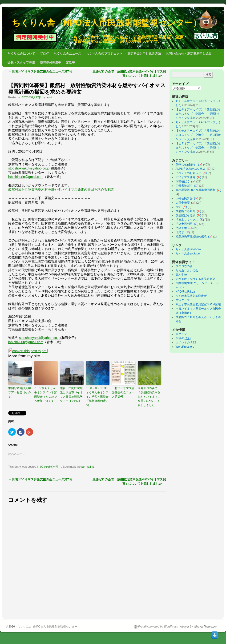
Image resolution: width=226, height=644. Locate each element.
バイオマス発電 (186, 177)
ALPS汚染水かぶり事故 (191, 169)
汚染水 (181, 232)
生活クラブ (183, 300)
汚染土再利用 (185, 224)
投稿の (183, 338)
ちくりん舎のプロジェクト (104, 54)
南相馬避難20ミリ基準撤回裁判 (196, 190)
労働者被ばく (185, 186)
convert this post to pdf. (28, 351)
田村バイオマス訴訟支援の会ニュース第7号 (40, 71)
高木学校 (181, 275)
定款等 (71, 62)
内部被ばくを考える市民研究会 (195, 279)
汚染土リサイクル (188, 220)
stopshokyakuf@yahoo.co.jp (29, 168)
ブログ (44, 54)
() (200, 165)
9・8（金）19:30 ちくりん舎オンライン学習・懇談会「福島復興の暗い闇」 (98, 397)
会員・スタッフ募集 (21, 62)
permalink (88, 467)
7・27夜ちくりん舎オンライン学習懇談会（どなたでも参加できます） (45, 394)
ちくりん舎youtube (188, 254)
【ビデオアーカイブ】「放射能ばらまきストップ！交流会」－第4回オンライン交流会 (198, 148)
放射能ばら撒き (186, 215)
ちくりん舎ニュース (67, 54)
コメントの (186, 343)
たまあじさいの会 (187, 270)
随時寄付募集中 (50, 62)
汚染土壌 (182, 228)
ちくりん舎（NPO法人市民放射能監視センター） (107, 23)
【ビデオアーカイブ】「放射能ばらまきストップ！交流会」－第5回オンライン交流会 (198, 114)
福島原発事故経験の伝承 (192, 237)
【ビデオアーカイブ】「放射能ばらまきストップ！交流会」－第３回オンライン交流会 (198, 135)
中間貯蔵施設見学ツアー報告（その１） (20, 392)
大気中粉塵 (184, 203)
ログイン (181, 334)
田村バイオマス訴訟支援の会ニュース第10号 (123, 392)
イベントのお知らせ (189, 173)
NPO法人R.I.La (185, 292)
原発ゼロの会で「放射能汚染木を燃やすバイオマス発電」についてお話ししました (149, 397)
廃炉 (179, 207)
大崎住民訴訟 (185, 198)
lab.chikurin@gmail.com (26, 177)
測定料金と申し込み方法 (144, 54)
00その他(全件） (51, 467)
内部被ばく (184, 181)
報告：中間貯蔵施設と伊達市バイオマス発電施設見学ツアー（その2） (71, 394)
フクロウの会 (184, 266)
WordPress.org (185, 347)
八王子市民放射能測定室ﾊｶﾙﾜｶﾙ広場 (200, 304)
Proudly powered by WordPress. (158, 627)
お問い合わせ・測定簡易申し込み (189, 54)
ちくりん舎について (21, 54)
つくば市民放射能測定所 (191, 296)
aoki (49, 97)
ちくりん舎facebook (188, 249)
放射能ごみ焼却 (186, 211)
